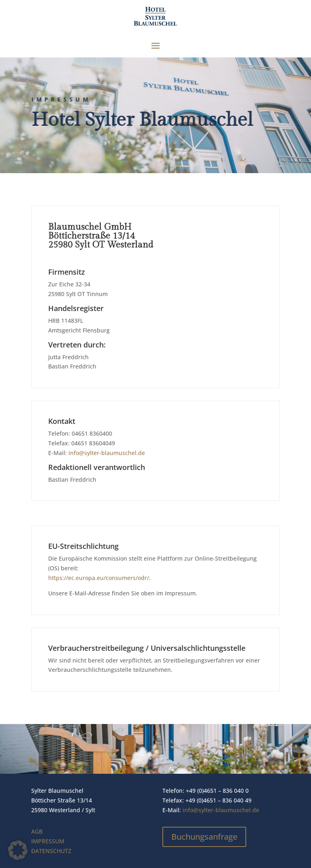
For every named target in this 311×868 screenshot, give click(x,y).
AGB (37, 831)
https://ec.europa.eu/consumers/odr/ (99, 578)
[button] (18, 850)
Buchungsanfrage (204, 837)
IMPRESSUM (48, 841)
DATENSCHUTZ (51, 851)
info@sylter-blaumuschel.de (107, 453)
